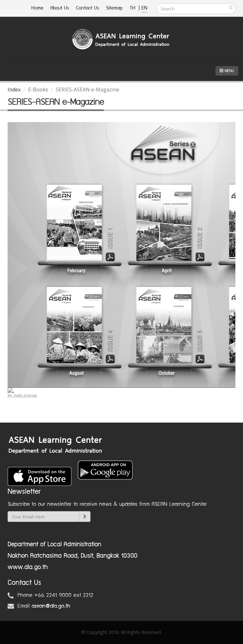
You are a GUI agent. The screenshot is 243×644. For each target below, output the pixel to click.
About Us (60, 8)
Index (14, 90)
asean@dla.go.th (51, 606)
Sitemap (114, 8)
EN (144, 8)
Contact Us (87, 8)
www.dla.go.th (28, 567)
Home (37, 8)
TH (133, 8)
